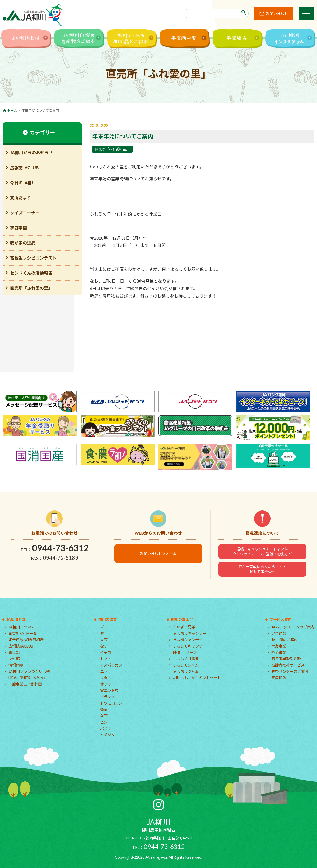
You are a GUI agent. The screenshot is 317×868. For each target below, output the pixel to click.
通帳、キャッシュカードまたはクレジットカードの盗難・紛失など (262, 551)
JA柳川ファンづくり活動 (29, 671)
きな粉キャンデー (188, 640)
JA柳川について (22, 627)
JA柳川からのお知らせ (31, 153)
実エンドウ (109, 690)
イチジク (108, 735)
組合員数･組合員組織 (26, 640)
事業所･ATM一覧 (23, 633)
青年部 (14, 652)
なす (104, 646)
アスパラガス (111, 665)
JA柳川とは (16, 619)
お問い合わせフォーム (158, 553)
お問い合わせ (277, 13)
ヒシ (104, 722)
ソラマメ (108, 697)
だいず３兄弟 (184, 627)
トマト (106, 659)
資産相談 (279, 678)
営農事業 (279, 646)
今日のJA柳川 (23, 183)
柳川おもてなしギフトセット (197, 678)
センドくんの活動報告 (31, 273)
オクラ (106, 684)
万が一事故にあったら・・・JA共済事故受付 (262, 569)
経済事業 (279, 652)
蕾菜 (104, 709)
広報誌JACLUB (24, 168)
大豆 (104, 640)
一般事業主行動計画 (25, 684)
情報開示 (16, 665)
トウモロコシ (111, 703)
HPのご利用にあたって (28, 678)
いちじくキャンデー (190, 646)
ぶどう (106, 728)
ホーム (12, 110)
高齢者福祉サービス (288, 665)
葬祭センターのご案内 (290, 671)
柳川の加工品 (182, 619)
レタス (106, 678)
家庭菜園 (18, 228)
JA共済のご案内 (285, 640)
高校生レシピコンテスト (33, 258)
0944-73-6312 (60, 548)
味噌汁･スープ (185, 652)
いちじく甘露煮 (186, 659)
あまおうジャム (186, 671)
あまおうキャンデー (190, 633)
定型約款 (279, 633)
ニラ (104, 671)
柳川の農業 (108, 619)
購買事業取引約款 (286, 659)
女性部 (14, 659)
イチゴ (106, 652)
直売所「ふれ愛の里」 (112, 149)
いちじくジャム (186, 665)
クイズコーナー (25, 213)
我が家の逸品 (23, 243)
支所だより (21, 198)
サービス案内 (281, 619)
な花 (104, 716)
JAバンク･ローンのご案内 (293, 627)
